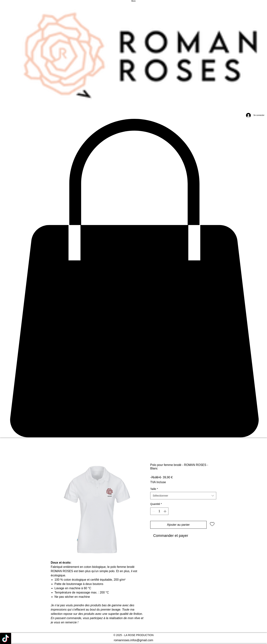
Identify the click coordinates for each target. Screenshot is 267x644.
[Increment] (165, 511)
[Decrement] (153, 511)
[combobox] (183, 496)
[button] (133, 278)
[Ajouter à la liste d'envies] (212, 524)
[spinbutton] (159, 511)
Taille (154, 489)
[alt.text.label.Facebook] (133, 638)
